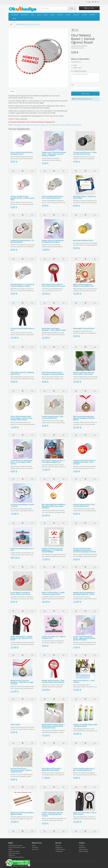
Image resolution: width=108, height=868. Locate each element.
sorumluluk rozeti (69, 125)
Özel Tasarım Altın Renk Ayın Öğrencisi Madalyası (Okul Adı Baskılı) (84, 418)
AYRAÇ (33, 15)
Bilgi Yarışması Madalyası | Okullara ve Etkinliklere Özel (83, 285)
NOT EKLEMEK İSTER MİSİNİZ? (79, 71)
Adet (72, 85)
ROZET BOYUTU (77, 62)
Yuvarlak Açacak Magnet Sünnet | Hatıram (22, 505)
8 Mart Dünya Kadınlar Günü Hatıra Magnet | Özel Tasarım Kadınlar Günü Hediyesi (21, 418)
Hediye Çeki (59, 847)
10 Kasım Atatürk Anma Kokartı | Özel (23, 329)
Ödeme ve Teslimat (14, 851)
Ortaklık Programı (60, 849)
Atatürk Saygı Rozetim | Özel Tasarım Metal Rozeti (84, 505)
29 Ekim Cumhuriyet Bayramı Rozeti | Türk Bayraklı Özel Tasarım (52, 814)
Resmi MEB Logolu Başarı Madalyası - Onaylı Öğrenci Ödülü (54, 329)
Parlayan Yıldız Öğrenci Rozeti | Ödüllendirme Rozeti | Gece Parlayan (85, 462)
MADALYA (60, 15)
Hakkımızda (12, 855)
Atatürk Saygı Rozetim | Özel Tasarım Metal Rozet (52, 417)
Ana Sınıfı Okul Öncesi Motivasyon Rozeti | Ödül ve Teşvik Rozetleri (21, 770)
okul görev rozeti (31, 125)
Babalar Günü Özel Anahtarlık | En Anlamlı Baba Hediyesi (53, 241)
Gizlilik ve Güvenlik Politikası (16, 857)
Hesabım (81, 846)
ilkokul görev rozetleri (58, 125)
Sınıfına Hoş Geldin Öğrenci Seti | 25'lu (22, 549)
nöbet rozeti (78, 125)
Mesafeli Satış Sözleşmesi (15, 846)
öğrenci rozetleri (41, 125)
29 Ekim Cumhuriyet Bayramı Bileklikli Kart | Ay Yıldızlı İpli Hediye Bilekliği (52, 550)
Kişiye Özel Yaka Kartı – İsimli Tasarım (84, 681)
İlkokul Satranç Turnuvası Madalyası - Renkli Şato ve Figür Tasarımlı (22, 682)
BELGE (39, 15)
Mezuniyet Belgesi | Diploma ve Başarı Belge (85, 197)
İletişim (34, 846)
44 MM (74, 65)
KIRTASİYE (92, 15)
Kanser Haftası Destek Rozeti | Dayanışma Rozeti (22, 153)
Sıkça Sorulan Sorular (14, 853)
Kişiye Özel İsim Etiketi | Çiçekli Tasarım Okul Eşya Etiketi (53, 593)
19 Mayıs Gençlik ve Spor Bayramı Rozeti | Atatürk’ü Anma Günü (23, 198)
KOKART (52, 15)
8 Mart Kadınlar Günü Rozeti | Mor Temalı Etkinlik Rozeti (53, 197)
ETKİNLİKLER (15, 15)
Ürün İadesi (35, 847)
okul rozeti (49, 125)
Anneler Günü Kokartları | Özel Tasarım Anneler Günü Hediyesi (53, 681)
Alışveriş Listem (83, 849)
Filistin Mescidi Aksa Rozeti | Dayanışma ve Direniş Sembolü (53, 373)
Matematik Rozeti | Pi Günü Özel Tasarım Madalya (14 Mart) (22, 285)
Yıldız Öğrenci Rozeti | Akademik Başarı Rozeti (22, 373)
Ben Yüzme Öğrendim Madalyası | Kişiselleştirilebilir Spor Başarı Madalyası (54, 506)
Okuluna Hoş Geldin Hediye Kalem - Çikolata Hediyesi (85, 725)
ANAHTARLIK (24, 15)
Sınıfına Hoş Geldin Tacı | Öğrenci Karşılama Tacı (54, 637)
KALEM (45, 15)
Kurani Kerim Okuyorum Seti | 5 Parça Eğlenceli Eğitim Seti (53, 461)
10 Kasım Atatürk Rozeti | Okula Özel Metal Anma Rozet (85, 153)
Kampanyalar (59, 851)
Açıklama (12, 91)
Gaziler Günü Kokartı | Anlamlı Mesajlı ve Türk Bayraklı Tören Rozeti (21, 638)
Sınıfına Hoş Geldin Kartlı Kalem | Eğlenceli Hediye (22, 813)
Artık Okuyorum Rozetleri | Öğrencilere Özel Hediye (52, 769)
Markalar (58, 846)
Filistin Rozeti (15, 724)
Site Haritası (35, 849)
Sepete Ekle (85, 94)
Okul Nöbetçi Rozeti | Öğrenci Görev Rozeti (28, 24)
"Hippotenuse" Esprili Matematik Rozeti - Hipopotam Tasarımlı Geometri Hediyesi (54, 154)
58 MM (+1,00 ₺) (76, 68)
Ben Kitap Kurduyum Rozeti (83, 240)
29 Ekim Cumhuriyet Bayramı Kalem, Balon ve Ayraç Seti (84, 373)
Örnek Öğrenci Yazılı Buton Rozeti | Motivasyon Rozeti (20, 593)
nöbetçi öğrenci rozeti (19, 125)
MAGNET (68, 15)
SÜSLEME (84, 15)
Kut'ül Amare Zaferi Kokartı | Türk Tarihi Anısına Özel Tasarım (54, 285)
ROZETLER (76, 15)
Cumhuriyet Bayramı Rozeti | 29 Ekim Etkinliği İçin (22, 241)
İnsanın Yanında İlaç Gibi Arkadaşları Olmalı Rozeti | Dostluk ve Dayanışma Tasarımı (85, 550)
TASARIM (14, 19)
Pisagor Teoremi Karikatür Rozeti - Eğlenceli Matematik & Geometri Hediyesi (84, 638)
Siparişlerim (82, 847)
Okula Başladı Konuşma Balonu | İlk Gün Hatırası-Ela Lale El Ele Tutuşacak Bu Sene (53, 726)
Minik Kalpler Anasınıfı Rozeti (84, 328)
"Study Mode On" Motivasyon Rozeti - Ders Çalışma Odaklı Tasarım (21, 462)
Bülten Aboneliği (83, 851)
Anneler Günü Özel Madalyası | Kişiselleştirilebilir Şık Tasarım (84, 593)
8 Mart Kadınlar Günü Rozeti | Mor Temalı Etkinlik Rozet (84, 769)
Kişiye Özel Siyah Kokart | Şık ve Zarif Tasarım (85, 813)
